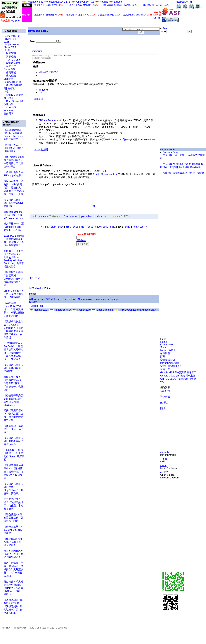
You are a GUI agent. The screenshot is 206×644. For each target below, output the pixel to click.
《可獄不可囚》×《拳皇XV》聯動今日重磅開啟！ (14, 148)
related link (102, 216)
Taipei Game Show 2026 (11, 46)
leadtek (69, 299)
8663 (128, 227)
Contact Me (166, 345)
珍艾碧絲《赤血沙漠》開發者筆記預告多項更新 (13, 441)
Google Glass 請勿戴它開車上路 (178, 376)
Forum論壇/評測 (12, 82)
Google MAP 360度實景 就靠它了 (178, 372)
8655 (68, 227)
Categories (10, 31)
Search (165, 28)
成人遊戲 (10, 76)
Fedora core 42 (35, 2)
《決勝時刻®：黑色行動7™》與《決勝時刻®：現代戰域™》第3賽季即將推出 (13, 606)
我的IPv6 (165, 391)
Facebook (180, 2)
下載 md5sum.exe (48, 120)
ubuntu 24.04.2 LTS (60, 2)
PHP (121, 310)
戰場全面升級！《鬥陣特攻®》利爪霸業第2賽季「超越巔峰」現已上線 (13, 383)
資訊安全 (165, 397)
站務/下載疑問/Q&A (171, 366)
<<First (45, 227)
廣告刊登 (165, 369)
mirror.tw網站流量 (170, 363)
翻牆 (163, 408)
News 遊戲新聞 (12, 36)
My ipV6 (15, 21)
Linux (42, 92)
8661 (113, 227)
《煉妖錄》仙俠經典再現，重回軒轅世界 (182, 173)
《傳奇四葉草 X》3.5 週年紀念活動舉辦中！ (13, 530)
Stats (163, 347)
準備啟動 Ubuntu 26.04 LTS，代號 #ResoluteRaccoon (14, 215)
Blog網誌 (9, 79)
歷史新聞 (9, 113)
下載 (6, 92)
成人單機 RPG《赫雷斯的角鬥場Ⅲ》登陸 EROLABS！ (14, 227)
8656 (76, 227)
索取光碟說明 (168, 360)
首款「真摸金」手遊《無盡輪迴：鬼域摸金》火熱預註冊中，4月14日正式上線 (13, 569)
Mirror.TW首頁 (168, 350)
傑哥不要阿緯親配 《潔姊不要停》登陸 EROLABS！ (13, 554)
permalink (87, 216)
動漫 (7, 50)
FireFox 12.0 (84, 310)
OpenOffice (11, 108)
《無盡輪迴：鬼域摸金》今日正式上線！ (13, 429)
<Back (53, 227)
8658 (91, 227)
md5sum (37, 51)
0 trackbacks (71, 216)
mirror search (167, 150)
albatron (97, 299)
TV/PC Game (12, 60)
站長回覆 (165, 353)
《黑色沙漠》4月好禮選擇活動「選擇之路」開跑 (13, 518)
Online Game (12, 63)
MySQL (128, 310)
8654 (61, 227)
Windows (9, 111)
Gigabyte (115, 299)
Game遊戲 (9, 69)
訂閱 (163, 357)
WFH (189, 2)
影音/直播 (10, 53)
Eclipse (118, 2)
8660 (106, 227)
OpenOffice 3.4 (105, 310)
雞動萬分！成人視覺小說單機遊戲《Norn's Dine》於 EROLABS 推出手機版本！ (14, 588)
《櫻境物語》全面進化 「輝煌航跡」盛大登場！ (14, 542)
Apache (104, 2)
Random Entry (169, 152)
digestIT (66, 120)
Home (164, 342)
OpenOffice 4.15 (85, 2)
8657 (83, 227)
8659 (98, 227)
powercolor (86, 299)
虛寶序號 (10, 72)
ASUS (76, 299)
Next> (136, 227)
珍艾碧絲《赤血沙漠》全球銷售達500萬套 (13, 368)
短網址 (164, 402)
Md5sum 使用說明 (48, 72)
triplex (106, 299)
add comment (39, 216)
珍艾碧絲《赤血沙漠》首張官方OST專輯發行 (13, 203)
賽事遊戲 (10, 57)
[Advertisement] (170, 48)
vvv (162, 382)
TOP (94, 206)
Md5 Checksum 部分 (117, 140)
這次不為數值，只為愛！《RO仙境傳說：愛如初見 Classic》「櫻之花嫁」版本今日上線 (15, 188)
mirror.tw (165, 452)
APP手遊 (10, 66)
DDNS (157, 18)
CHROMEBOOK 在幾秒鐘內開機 (178, 379)
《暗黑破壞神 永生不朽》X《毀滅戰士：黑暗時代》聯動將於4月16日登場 (14, 472)
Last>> (143, 227)
